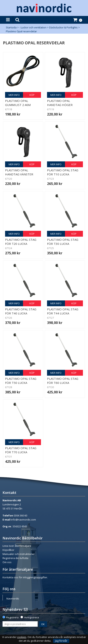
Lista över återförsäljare (17, 546)
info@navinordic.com (23, 520)
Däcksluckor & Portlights (63, 27)
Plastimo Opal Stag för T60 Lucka (63, 381)
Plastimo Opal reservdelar (21, 31)
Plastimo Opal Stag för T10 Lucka (63, 172)
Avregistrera (32, 617)
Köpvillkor (8, 550)
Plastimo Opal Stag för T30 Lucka (63, 242)
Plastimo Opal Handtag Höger (60, 103)
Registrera (12, 617)
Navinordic (13, 598)
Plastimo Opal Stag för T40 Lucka (21, 311)
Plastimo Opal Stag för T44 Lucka (63, 311)
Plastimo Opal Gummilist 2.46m (18, 103)
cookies (22, 637)
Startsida (11, 27)
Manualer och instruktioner (19, 554)
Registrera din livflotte (16, 558)
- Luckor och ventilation (33, 27)
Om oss (7, 562)
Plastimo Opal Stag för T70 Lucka (21, 450)
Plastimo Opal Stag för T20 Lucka (21, 242)
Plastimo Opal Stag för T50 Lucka (21, 381)
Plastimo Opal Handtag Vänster (19, 172)
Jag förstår (61, 641)
